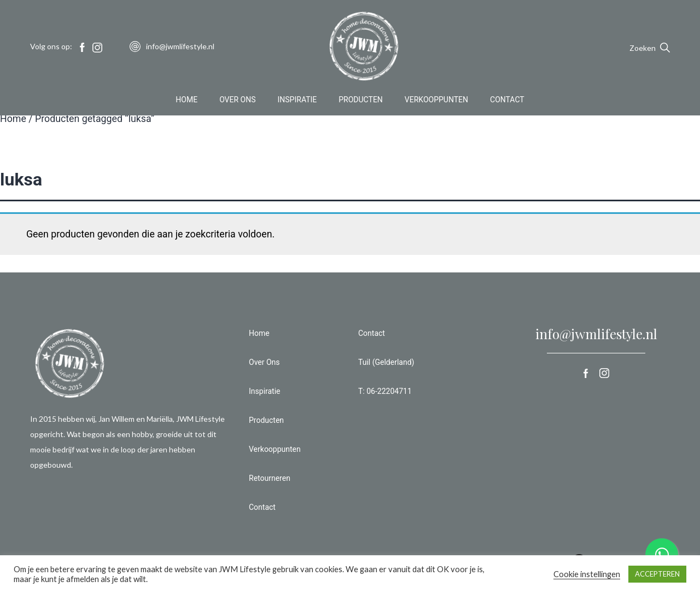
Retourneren (270, 478)
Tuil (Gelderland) (386, 362)
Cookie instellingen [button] (587, 574)
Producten (361, 101)
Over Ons (237, 101)
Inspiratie (297, 101)
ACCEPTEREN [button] (657, 574)
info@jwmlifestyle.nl (596, 334)
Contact (507, 101)
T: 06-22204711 (385, 391)
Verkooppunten (436, 101)
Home (186, 101)
